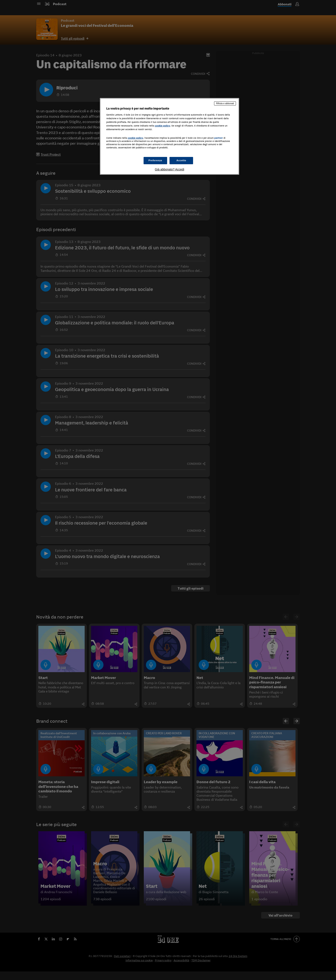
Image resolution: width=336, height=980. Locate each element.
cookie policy (162, 126)
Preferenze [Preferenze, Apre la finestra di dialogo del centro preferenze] (155, 160)
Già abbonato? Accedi (170, 169)
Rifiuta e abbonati (225, 103)
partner (219, 138)
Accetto (181, 160)
